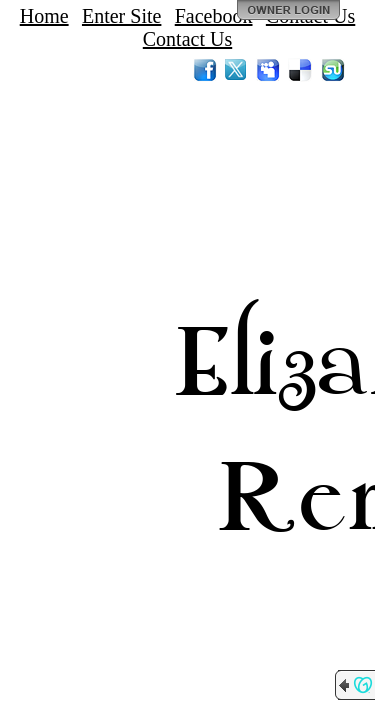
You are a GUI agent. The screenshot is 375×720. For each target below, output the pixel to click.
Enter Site (121, 16)
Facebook (214, 16)
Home (44, 16)
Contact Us (187, 39)
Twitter (237, 70)
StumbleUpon (333, 70)
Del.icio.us (301, 70)
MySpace (269, 70)
